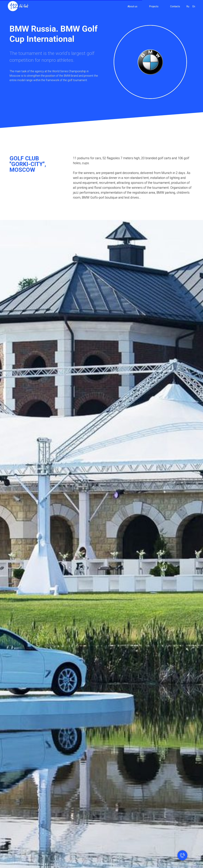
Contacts (175, 6)
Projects (154, 6)
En (194, 6)
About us (132, 6)
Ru (188, 6)
